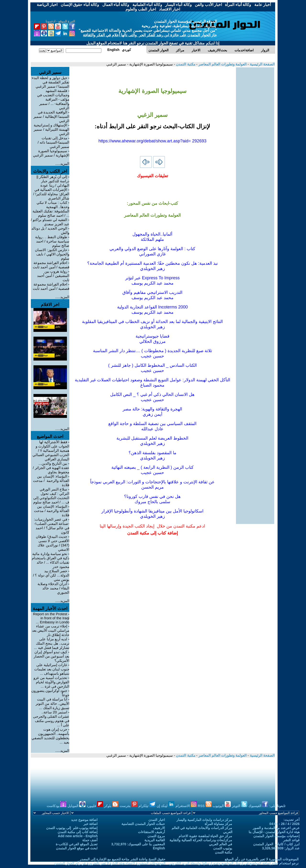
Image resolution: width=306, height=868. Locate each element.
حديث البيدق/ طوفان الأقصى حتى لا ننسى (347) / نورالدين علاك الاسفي (53, 543)
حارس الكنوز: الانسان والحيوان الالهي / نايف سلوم (52, 254)
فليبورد (95, 806)
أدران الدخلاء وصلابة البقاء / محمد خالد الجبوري (54, 588)
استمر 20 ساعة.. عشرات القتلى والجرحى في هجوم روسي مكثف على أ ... (51, 719)
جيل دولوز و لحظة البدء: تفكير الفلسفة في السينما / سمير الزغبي (50, 82)
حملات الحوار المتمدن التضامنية (143, 824)
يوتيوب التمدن (223, 848)
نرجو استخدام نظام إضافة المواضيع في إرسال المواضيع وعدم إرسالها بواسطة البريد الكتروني (234, 863)
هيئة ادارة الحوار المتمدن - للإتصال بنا (274, 832)
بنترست (128, 806)
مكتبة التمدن (185, 64)
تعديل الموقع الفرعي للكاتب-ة (77, 844)
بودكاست (57, 806)
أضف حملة (90, 840)
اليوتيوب (222, 806)
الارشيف (159, 828)
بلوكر (111, 806)
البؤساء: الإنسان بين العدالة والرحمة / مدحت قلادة (52, 511)
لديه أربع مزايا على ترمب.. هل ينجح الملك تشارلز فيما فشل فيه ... (52, 643)
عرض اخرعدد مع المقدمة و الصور (276, 828)
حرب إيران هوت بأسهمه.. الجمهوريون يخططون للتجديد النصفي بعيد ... (50, 736)
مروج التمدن (156, 836)
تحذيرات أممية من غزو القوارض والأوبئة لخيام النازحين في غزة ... (51, 682)
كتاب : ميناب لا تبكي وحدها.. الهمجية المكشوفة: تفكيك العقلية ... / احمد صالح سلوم (51, 209)
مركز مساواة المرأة (219, 824)
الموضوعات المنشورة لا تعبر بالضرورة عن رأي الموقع (262, 859)
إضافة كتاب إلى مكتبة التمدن (78, 832)
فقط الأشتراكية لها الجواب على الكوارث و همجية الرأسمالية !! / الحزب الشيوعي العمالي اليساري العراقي (51, 450)
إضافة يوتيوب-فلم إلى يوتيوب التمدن (72, 828)
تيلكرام (147, 806)
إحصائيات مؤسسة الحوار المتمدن (276, 836)
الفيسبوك (258, 806)
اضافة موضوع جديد (84, 820)
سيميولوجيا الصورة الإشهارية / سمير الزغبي (51, 153)
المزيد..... (62, 164)
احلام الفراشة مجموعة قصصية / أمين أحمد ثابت (51, 265)
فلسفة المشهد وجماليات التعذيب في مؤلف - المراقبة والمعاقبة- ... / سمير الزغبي (53, 99)
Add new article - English (78, 836)
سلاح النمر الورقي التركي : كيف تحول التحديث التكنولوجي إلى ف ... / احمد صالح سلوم (51, 496)
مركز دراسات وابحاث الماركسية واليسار (204, 820)
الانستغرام (186, 806)
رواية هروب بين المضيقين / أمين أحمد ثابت (53, 276)
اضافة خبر (91, 824)
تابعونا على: (277, 806)
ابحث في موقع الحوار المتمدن (77, 848)
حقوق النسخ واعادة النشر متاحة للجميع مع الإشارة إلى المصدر (123, 859)
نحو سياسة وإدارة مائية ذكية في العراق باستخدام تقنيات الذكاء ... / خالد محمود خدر (51, 560)
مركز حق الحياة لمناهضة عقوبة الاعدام (205, 836)
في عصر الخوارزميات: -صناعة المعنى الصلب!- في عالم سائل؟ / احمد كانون (52, 526)
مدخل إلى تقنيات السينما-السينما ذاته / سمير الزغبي (54, 142)
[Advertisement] (255, 139)
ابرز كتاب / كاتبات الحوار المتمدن (276, 844)
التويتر (240, 806)
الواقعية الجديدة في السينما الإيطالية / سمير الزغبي (51, 116)
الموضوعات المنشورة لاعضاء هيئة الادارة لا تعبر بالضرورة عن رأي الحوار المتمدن (110, 863)
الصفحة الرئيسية (262, 64)
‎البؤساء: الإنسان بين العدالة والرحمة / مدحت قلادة (51, 481)
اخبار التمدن (157, 820)
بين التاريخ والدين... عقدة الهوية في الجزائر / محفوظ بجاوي (51, 468)
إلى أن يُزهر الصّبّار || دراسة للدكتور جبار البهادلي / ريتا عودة (53, 181)
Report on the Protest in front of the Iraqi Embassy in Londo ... (51, 618)
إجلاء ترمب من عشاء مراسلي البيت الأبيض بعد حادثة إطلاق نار (51, 630)
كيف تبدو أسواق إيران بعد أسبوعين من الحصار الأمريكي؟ (52, 656)
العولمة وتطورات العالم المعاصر (222, 64)
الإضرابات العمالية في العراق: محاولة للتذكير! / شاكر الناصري (51, 194)
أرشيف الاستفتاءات (151, 832)
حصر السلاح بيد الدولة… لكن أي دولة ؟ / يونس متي (51, 575)
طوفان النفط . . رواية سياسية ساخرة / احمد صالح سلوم (52, 241)
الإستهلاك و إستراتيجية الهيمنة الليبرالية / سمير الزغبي (52, 129)
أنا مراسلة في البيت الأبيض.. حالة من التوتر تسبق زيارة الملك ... (52, 704)
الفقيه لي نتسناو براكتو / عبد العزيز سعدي (50, 222)
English (159, 848)
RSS (205, 806)
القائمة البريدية (155, 840)
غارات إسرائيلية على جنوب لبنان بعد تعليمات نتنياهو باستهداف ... (52, 669)
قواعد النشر (291, 840)
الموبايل (76, 806)
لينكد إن (165, 806)
